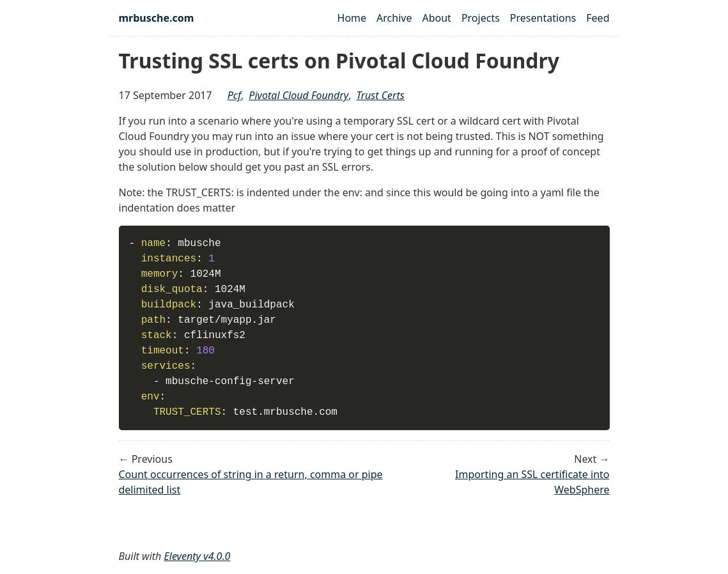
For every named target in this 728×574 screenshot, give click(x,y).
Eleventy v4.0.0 (197, 556)
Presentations (543, 18)
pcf (234, 95)
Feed (598, 18)
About (436, 18)
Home (352, 18)
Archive (394, 18)
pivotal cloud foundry (298, 95)
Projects (481, 18)
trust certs (381, 95)
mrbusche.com (157, 18)
